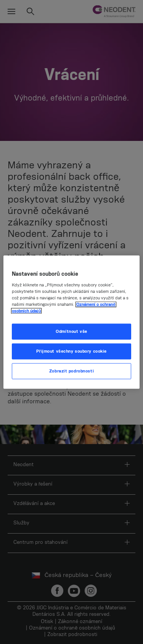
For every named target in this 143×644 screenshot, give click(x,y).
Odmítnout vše (71, 332)
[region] (71, 322)
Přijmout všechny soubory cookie (71, 351)
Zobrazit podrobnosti (71, 371)
